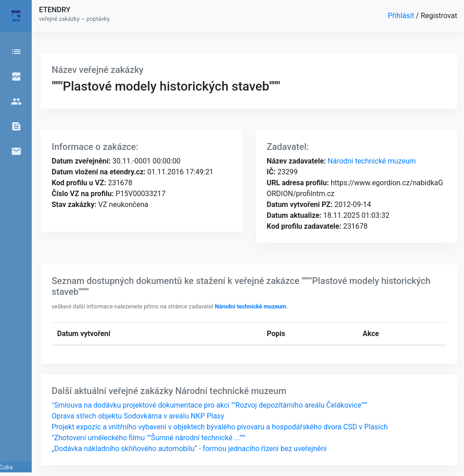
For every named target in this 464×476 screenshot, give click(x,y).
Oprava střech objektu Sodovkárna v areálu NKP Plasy (138, 416)
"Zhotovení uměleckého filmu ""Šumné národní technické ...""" (149, 438)
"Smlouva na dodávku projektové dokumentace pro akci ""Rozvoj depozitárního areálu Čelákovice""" (210, 405)
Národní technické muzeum (371, 161)
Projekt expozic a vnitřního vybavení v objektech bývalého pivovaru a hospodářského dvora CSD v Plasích (220, 427)
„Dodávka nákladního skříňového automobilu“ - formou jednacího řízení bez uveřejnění (189, 449)
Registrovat (439, 16)
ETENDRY (55, 10)
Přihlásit (402, 16)
